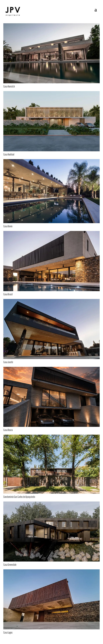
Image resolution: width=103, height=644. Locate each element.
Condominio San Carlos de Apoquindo (19, 497)
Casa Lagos (8, 632)
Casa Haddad (9, 154)
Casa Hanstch (9, 86)
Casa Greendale (10, 565)
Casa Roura (8, 430)
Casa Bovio (8, 226)
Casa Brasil (8, 294)
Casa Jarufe (8, 362)
